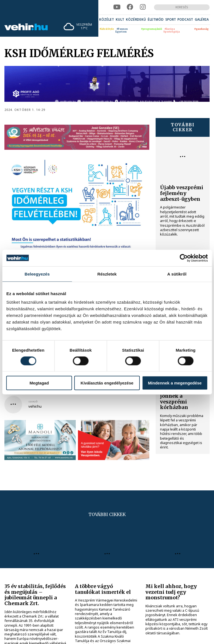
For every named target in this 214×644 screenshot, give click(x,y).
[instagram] (143, 7)
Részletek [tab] (107, 274)
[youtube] (117, 7)
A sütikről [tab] (177, 274)
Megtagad (39, 383)
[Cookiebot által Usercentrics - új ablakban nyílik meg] (184, 258)
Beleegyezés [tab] (37, 274)
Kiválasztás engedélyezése (107, 383)
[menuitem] (107, 20)
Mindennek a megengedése (175, 383)
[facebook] (130, 7)
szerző (33, 402)
